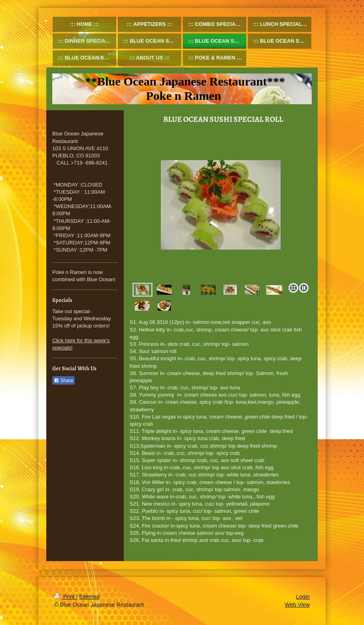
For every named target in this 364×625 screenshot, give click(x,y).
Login (303, 597)
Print (65, 597)
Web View (297, 605)
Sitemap (89, 597)
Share (63, 381)
